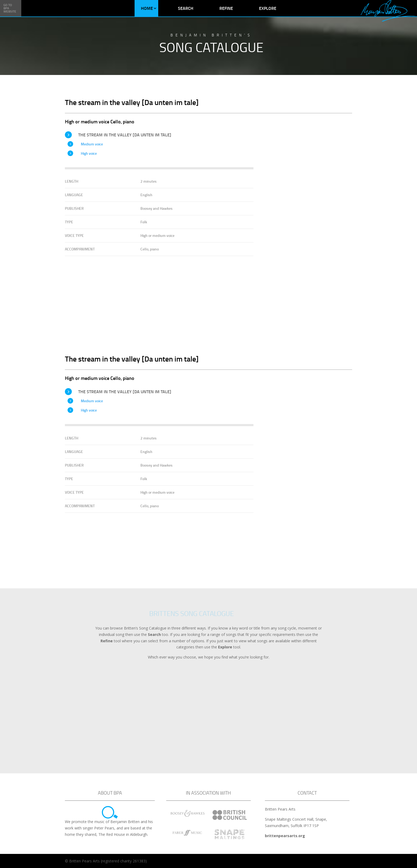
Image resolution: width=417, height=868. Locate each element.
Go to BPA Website (10, 8)
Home (147, 8)
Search (186, 8)
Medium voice (92, 144)
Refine (226, 8)
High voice (89, 153)
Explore (268, 8)
